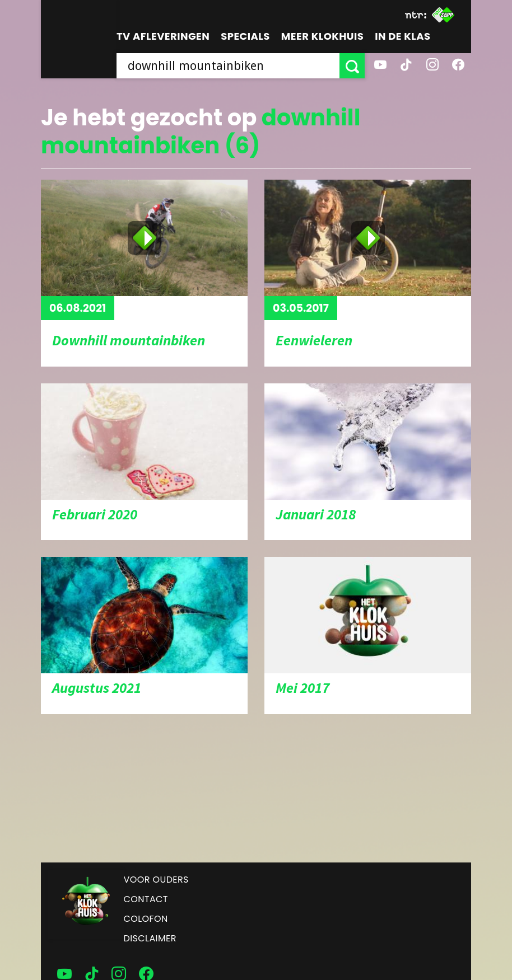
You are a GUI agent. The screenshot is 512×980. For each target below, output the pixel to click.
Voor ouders (156, 880)
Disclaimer (150, 938)
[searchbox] (228, 66)
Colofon (146, 919)
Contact (146, 899)
